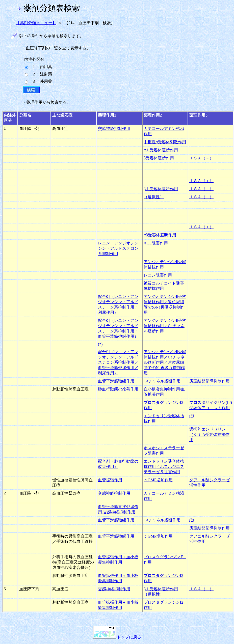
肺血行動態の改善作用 (118, 389)
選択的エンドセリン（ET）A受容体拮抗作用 (209, 435)
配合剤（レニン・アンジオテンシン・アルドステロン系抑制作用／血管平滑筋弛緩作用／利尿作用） (118, 362)
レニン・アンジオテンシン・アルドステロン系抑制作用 (118, 248)
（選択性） (154, 197)
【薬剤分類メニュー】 (36, 23)
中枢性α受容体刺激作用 (165, 142)
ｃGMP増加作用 (158, 480)
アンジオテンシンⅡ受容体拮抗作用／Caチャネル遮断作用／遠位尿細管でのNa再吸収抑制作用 (165, 362)
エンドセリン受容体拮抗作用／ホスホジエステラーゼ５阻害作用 (164, 467)
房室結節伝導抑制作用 (210, 381)
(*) (100, 344)
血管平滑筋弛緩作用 (116, 381)
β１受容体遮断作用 (161, 189)
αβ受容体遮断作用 (160, 235)
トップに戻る (117, 637)
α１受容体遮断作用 (161, 150)
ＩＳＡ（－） (201, 158)
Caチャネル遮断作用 (162, 381)
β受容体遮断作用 (159, 158)
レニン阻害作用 (158, 275)
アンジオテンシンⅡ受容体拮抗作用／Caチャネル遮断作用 (165, 326)
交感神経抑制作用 (114, 129)
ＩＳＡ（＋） (201, 181)
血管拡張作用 (110, 480)
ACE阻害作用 (156, 243)
